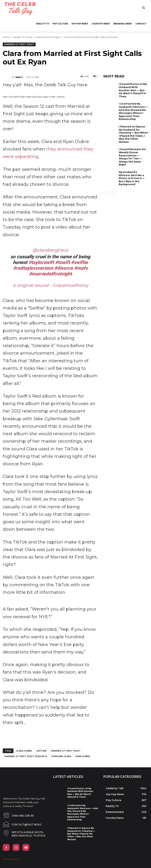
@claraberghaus (50, 250)
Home (6, 37)
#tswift (62, 262)
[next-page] (112, 194)
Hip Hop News (80, 24)
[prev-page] (106, 194)
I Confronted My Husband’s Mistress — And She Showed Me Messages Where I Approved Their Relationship (133, 111)
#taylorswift (41, 262)
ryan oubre (83, 756)
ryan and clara (61, 756)
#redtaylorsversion (33, 268)
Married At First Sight (48, 37)
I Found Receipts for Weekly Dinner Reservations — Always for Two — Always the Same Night (132, 157)
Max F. (19, 77)
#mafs (81, 268)
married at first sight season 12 (26, 756)
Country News (101, 24)
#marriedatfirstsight (50, 274)
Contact (141, 24)
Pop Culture (60, 24)
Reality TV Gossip (23, 37)
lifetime (41, 751)
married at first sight (66, 751)
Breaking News (123, 24)
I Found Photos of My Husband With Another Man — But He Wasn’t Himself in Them (133, 90)
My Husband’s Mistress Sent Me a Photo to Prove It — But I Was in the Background (132, 178)
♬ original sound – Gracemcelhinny (50, 285)
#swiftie (79, 262)
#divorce (64, 268)
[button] (144, 8)
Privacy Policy (11, 856)
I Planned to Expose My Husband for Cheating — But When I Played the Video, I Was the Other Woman (133, 134)
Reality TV (43, 24)
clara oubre (24, 751)
